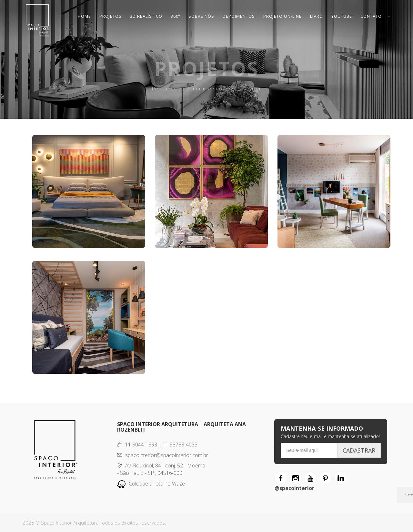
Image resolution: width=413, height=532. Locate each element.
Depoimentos (239, 16)
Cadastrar (359, 450)
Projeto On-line (282, 16)
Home (84, 16)
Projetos (111, 16)
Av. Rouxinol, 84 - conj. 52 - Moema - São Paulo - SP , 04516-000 (161, 469)
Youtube (342, 16)
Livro (317, 16)
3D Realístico (146, 16)
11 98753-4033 (180, 445)
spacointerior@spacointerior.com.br (163, 455)
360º (175, 16)
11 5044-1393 (137, 445)
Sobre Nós (201, 16)
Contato (371, 16)
